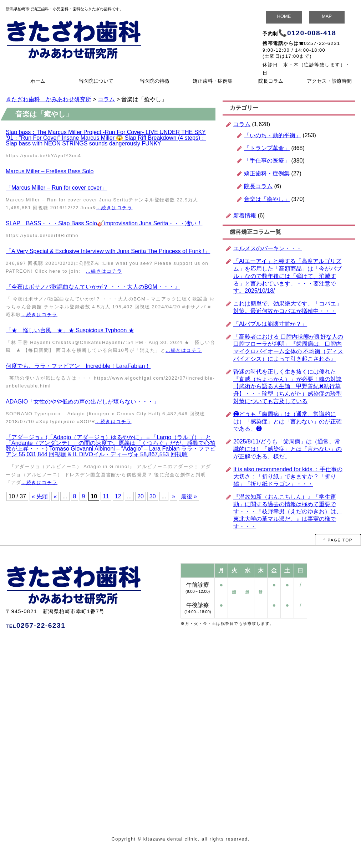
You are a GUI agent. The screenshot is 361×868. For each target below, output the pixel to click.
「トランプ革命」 (267, 148)
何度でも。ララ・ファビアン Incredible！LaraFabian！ (78, 366)
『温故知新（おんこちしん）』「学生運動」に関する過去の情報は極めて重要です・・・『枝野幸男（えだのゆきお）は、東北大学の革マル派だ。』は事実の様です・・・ (288, 512)
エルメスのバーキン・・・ (268, 248)
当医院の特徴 (154, 81)
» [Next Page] (174, 496)
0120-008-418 (312, 33)
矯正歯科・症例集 (213, 81)
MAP (327, 16)
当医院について (96, 81)
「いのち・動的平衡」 (273, 135)
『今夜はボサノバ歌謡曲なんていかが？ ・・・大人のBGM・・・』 (93, 287)
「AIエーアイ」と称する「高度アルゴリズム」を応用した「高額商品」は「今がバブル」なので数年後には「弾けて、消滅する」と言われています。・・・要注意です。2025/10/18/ (288, 276)
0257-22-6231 (322, 43)
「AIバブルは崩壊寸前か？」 (270, 324)
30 (153, 496)
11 (106, 496)
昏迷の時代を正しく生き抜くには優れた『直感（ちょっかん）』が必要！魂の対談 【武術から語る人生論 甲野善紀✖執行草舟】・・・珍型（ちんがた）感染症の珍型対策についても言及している (288, 386)
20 (141, 496)
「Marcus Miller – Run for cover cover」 (57, 188)
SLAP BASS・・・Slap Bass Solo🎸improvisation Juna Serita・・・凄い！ (104, 223)
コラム (242, 124)
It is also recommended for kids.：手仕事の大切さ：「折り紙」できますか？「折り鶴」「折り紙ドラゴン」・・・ (288, 477)
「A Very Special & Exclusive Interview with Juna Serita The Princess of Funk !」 (108, 251)
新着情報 (245, 215)
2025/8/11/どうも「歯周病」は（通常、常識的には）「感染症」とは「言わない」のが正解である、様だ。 (288, 449)
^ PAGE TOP (338, 540)
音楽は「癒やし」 (267, 199)
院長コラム (271, 81)
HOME (284, 16)
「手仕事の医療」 (267, 161)
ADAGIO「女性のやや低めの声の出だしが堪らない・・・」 (82, 402)
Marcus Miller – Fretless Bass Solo (50, 171)
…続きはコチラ (114, 208)
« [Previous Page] (55, 496)
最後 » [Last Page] (189, 496)
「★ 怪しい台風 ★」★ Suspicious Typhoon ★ (70, 330)
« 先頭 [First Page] (40, 496)
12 (118, 496)
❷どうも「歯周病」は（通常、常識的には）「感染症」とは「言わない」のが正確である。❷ (288, 422)
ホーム (38, 81)
